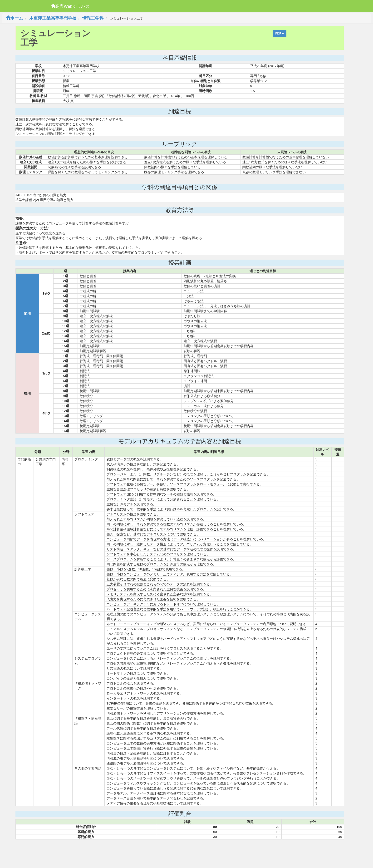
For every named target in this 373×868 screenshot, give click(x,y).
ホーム (15, 18)
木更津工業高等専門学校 (53, 18)
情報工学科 (93, 18)
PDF (279, 34)
